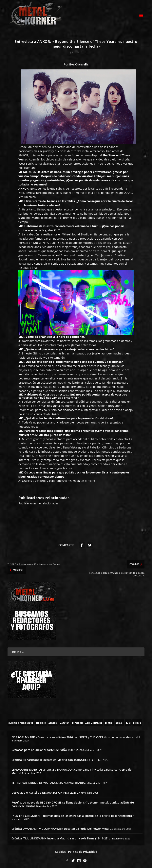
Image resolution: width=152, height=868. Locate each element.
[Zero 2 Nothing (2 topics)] (94, 721)
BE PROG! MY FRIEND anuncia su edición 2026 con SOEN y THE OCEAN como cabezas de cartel (75, 736)
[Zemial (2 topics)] (119, 721)
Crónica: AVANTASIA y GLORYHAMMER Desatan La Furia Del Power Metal (60, 827)
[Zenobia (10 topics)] (53, 721)
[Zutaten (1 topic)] (65, 721)
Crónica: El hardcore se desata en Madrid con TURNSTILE (50, 759)
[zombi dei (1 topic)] (77, 721)
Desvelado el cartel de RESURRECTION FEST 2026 (44, 792)
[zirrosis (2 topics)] (137, 721)
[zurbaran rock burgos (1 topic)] (21, 721)
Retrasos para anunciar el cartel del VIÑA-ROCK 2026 (47, 749)
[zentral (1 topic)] (109, 721)
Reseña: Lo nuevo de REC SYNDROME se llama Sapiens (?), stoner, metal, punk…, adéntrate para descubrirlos (73, 803)
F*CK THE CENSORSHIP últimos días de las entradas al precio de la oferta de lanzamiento (72, 815)
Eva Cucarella (79, 63)
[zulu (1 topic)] (128, 721)
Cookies (60, 850)
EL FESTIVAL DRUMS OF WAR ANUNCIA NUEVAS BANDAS (49, 782)
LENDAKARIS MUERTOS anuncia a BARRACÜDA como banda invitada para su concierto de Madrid (71, 770)
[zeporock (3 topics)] (41, 721)
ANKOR (23, 154)
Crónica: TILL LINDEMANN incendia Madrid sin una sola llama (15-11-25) (60, 837)
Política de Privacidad (83, 850)
